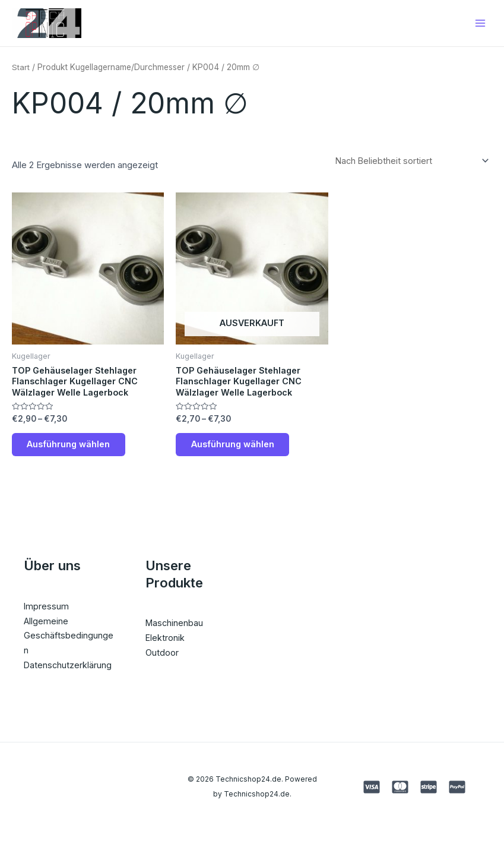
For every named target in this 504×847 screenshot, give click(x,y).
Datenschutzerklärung (68, 674)
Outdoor (162, 662)
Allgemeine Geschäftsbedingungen (69, 645)
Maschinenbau (175, 633)
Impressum (47, 616)
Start (21, 71)
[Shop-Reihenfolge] (410, 165)
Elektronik (165, 647)
